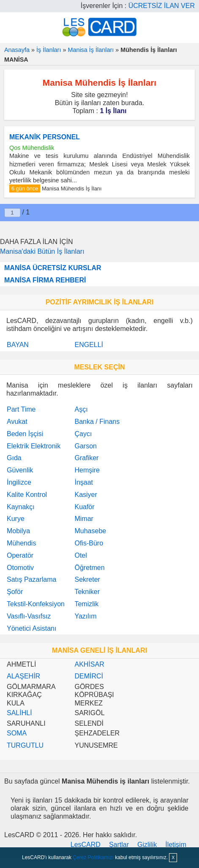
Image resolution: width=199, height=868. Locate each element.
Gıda (14, 458)
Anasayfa (17, 50)
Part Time (21, 409)
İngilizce (19, 482)
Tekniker (87, 592)
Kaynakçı (21, 507)
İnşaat (84, 482)
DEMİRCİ (89, 676)
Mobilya (18, 531)
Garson (85, 446)
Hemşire (87, 470)
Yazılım (85, 616)
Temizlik (86, 604)
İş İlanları (49, 50)
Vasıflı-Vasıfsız (29, 616)
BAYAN (18, 345)
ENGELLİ (89, 345)
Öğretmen (89, 568)
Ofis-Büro (89, 543)
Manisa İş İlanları (91, 50)
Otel (80, 555)
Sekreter (87, 579)
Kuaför (84, 507)
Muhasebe (90, 531)
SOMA (17, 733)
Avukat (17, 422)
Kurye (16, 519)
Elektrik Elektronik (34, 446)
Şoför (15, 592)
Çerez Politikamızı (93, 857)
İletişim (176, 845)
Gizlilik (147, 845)
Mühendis (21, 543)
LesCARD (86, 845)
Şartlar (119, 845)
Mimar (84, 519)
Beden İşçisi (25, 434)
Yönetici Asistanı (31, 628)
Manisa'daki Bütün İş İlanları (42, 251)
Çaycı (83, 434)
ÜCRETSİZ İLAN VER (162, 6)
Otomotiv (20, 568)
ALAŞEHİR (23, 676)
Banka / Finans (97, 422)
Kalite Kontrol (27, 495)
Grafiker (86, 458)
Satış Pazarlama (31, 579)
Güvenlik (20, 470)
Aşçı (81, 409)
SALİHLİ (19, 713)
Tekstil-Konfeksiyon (36, 604)
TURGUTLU (25, 745)
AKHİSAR (89, 664)
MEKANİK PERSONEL (45, 137)
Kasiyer (86, 495)
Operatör (20, 555)
